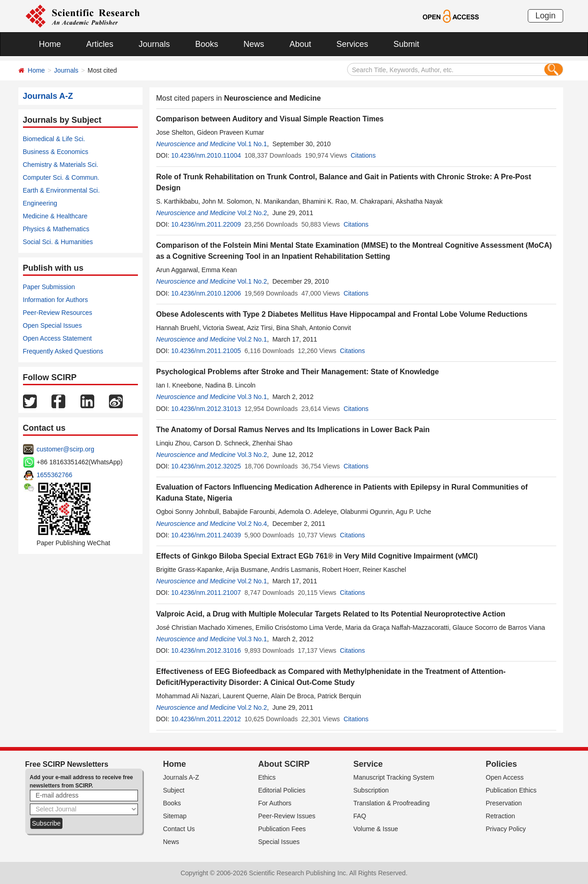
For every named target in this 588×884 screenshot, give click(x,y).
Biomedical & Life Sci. (54, 139)
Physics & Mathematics (56, 229)
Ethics (267, 777)
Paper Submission (49, 287)
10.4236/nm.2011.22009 (206, 224)
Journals (154, 44)
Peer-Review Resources (58, 313)
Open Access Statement (57, 338)
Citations (363, 155)
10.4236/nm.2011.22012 (206, 719)
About (300, 44)
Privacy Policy (506, 829)
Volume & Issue (376, 829)
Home (50, 44)
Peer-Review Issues (287, 816)
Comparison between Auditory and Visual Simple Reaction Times (270, 119)
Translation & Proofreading (392, 803)
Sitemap (175, 816)
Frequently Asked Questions (63, 351)
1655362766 (55, 475)
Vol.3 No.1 (252, 397)
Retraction (501, 816)
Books (207, 44)
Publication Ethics (511, 790)
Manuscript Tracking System (394, 777)
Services (352, 44)
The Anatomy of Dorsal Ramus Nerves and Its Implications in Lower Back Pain (293, 430)
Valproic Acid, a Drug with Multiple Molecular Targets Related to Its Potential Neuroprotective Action (331, 614)
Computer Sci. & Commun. (61, 177)
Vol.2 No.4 (252, 524)
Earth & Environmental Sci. (61, 190)
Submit (406, 44)
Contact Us (179, 829)
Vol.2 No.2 (252, 213)
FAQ (360, 816)
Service (368, 764)
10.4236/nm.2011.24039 (206, 535)
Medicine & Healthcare (55, 216)
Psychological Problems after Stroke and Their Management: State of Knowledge (298, 372)
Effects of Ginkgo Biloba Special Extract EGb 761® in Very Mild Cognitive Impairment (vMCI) (317, 556)
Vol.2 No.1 (252, 339)
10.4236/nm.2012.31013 (206, 409)
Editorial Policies (282, 790)
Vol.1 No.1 (252, 144)
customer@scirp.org (66, 449)
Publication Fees (282, 829)
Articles (100, 44)
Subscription (371, 790)
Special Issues (279, 842)
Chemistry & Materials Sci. (61, 165)
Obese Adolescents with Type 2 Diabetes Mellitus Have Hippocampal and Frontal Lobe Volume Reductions (342, 314)
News (254, 44)
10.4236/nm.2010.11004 (206, 155)
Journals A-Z (181, 777)
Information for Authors (56, 300)
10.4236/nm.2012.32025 (206, 466)
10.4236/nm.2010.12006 (206, 293)
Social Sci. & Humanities (58, 242)
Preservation (504, 803)
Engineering (40, 203)
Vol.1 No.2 (252, 281)
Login (545, 16)
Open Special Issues (52, 325)
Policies (502, 764)
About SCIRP (284, 764)
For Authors (275, 803)
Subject (174, 790)
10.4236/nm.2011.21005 (206, 351)
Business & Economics (56, 152)
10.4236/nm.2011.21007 (206, 593)
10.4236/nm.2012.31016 (206, 650)
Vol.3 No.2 (252, 455)
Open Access (505, 777)
